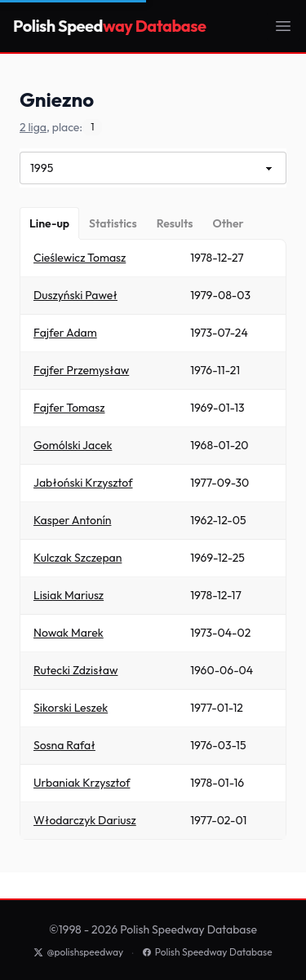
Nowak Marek (69, 633)
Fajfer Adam (65, 333)
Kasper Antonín (72, 520)
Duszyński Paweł (75, 295)
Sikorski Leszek (71, 708)
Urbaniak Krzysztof (82, 783)
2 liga (33, 127)
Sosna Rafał (64, 745)
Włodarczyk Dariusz (85, 820)
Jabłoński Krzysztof (83, 483)
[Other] (228, 223)
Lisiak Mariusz (69, 595)
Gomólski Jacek (73, 445)
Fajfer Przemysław (81, 370)
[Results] (175, 223)
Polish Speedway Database (207, 952)
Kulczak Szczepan (78, 558)
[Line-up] (49, 223)
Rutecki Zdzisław (75, 670)
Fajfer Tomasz (69, 408)
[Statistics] (113, 223)
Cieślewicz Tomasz (80, 258)
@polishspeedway (78, 952)
